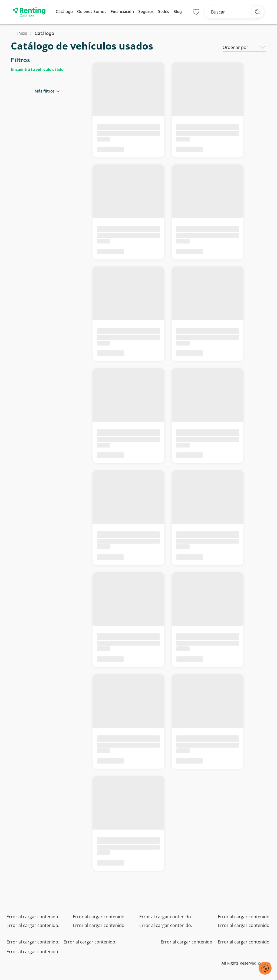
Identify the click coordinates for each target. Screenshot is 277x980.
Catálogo (64, 12)
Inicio (22, 33)
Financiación (122, 12)
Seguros (146, 12)
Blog (178, 12)
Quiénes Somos (92, 12)
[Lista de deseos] (196, 12)
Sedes (164, 12)
